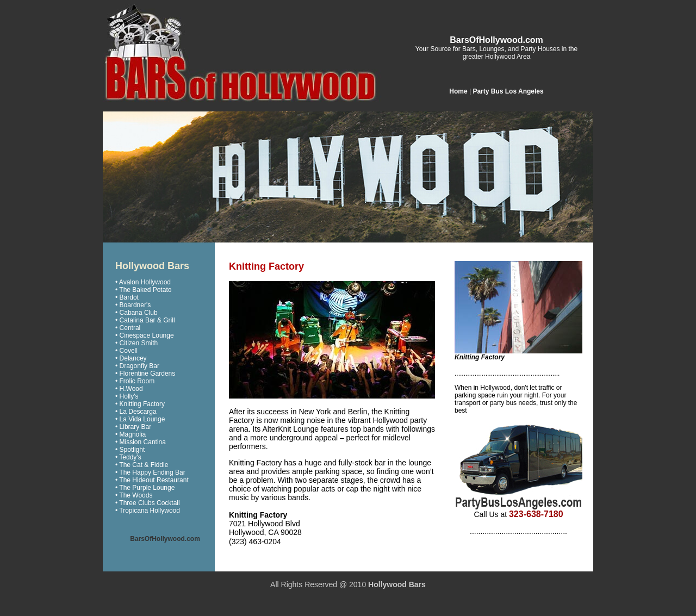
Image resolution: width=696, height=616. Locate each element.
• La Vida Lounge (140, 419)
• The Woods (134, 495)
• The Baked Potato (143, 290)
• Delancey (131, 358)
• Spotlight (130, 450)
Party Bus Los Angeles (508, 91)
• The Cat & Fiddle (142, 465)
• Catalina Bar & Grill (145, 320)
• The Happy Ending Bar (150, 472)
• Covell (126, 351)
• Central (128, 328)
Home (458, 91)
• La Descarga (136, 412)
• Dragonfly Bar (137, 366)
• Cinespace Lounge (145, 335)
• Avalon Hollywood (143, 282)
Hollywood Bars (397, 584)
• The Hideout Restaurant (152, 480)
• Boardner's (133, 305)
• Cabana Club (136, 313)
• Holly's (127, 396)
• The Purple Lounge (145, 488)
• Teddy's (128, 457)
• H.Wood (129, 389)
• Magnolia (130, 434)
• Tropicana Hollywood (148, 511)
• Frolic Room (135, 381)
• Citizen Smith (136, 343)
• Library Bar (133, 427)
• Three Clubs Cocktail (148, 503)
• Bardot (127, 297)
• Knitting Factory (140, 404)
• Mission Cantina (141, 442)
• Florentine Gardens (145, 374)
